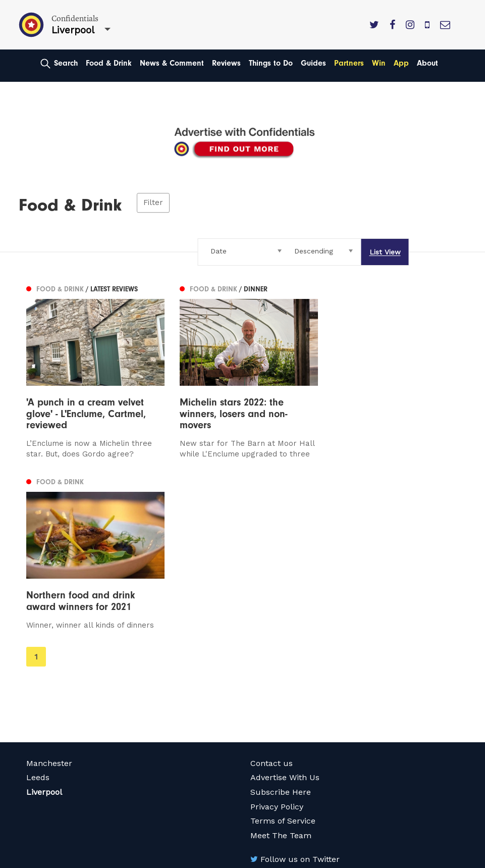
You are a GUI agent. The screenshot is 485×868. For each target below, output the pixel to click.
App (401, 63)
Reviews (226, 63)
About (427, 63)
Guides (313, 63)
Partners (349, 63)
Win (379, 63)
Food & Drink (109, 63)
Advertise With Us (285, 630)
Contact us (272, 615)
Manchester (49, 615)
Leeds (38, 630)
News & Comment (172, 63)
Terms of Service (283, 673)
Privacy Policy (277, 659)
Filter (153, 203)
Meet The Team (281, 687)
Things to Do (271, 63)
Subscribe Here (281, 644)
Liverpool (44, 644)
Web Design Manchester (63, 858)
